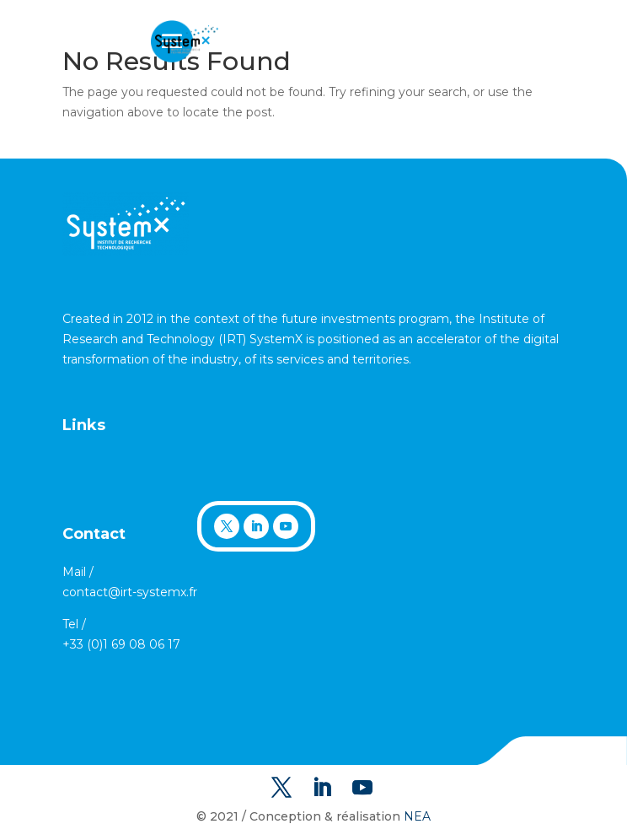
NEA (417, 816)
